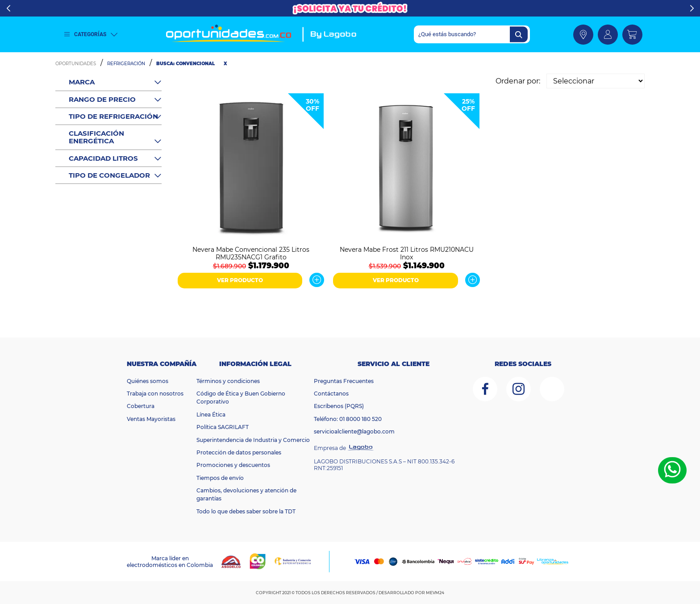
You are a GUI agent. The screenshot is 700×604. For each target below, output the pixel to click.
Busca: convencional (185, 64)
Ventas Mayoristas (151, 419)
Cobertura (141, 406)
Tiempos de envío (220, 478)
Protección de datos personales (239, 452)
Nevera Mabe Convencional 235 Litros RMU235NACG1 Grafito (251, 253)
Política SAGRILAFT (223, 427)
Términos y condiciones (228, 381)
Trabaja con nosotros (155, 394)
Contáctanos (331, 394)
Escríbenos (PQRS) (339, 406)
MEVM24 (435, 593)
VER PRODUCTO (240, 280)
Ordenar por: (518, 81)
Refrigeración (126, 64)
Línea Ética (211, 414)
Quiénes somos (148, 381)
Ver (317, 280)
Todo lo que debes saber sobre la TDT (246, 511)
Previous (8, 8)
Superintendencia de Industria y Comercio (253, 440)
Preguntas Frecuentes (344, 381)
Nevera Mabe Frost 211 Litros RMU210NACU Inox (407, 253)
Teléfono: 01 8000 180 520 (348, 419)
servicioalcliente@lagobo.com (354, 431)
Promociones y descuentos (233, 465)
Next (692, 8)
